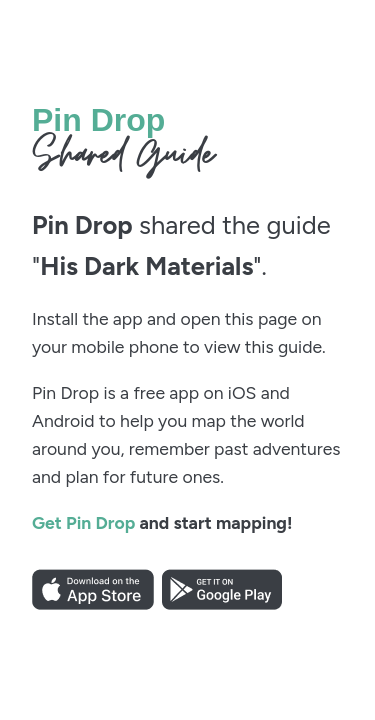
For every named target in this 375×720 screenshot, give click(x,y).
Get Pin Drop (83, 522)
